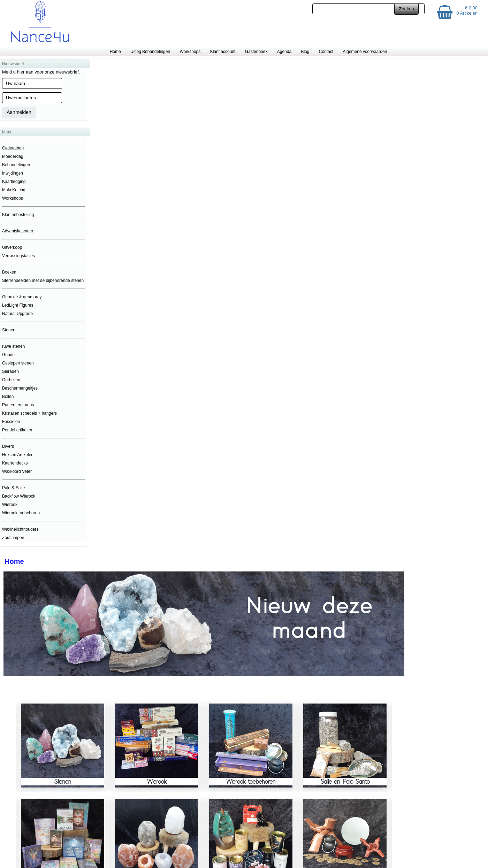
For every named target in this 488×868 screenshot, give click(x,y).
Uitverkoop (12, 247)
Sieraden (10, 371)
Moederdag (13, 156)
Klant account (223, 52)
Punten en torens (18, 405)
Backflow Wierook (19, 496)
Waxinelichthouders (20, 529)
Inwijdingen (13, 173)
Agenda (284, 52)
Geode (8, 355)
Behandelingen (16, 165)
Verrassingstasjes (18, 256)
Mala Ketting (14, 190)
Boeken (9, 272)
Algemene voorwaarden (365, 52)
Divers (8, 446)
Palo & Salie (13, 488)
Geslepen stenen (18, 363)
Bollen (8, 397)
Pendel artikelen (17, 430)
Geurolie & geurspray (22, 297)
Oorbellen (11, 380)
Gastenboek (256, 52)
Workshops (190, 52)
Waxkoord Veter (17, 471)
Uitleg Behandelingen (150, 52)
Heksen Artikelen (18, 455)
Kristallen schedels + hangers (29, 413)
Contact (326, 52)
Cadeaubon (13, 148)
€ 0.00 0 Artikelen (467, 10)
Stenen (9, 330)
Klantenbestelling (18, 215)
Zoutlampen (13, 538)
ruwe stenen (13, 346)
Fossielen (11, 422)
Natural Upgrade (17, 314)
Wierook (10, 505)
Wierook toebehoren (21, 513)
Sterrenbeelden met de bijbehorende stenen (43, 281)
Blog (305, 52)
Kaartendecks (15, 463)
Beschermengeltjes (20, 388)
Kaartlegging (14, 182)
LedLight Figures (18, 305)
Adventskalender (18, 231)
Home (115, 52)
